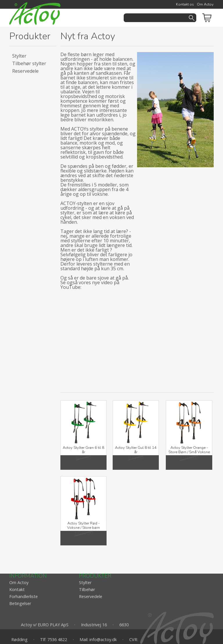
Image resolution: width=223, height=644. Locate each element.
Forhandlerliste (24, 596)
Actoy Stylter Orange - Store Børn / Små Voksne (189, 450)
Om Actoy (205, 4)
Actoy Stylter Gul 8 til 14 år (136, 450)
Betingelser (20, 603)
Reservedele (25, 71)
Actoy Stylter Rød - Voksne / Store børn (83, 525)
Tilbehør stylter (29, 63)
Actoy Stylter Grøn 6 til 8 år (83, 450)
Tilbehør (87, 589)
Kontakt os (185, 4)
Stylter (19, 56)
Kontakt (17, 589)
